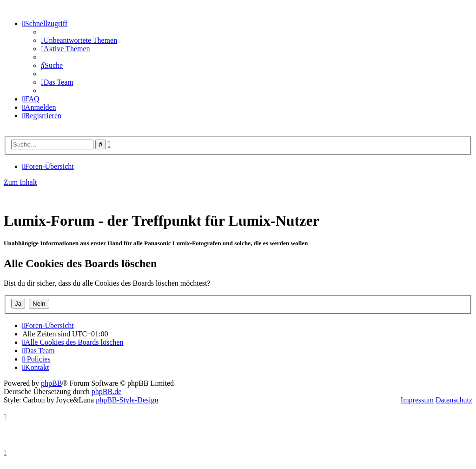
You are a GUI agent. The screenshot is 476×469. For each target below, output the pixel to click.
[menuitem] (79, 40)
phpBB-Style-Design (127, 400)
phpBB (51, 383)
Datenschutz (454, 400)
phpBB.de (106, 392)
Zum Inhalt (20, 182)
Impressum (417, 400)
